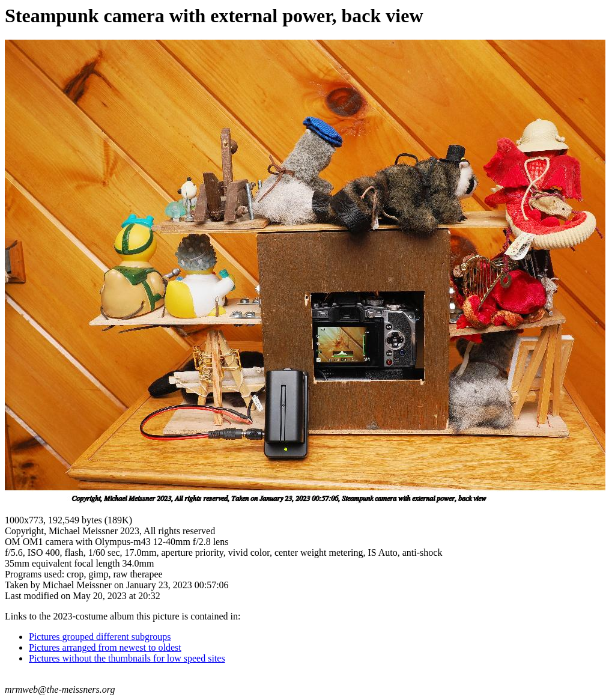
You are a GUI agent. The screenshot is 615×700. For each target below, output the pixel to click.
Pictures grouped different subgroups (100, 637)
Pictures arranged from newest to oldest (105, 647)
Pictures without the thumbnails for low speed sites (127, 658)
